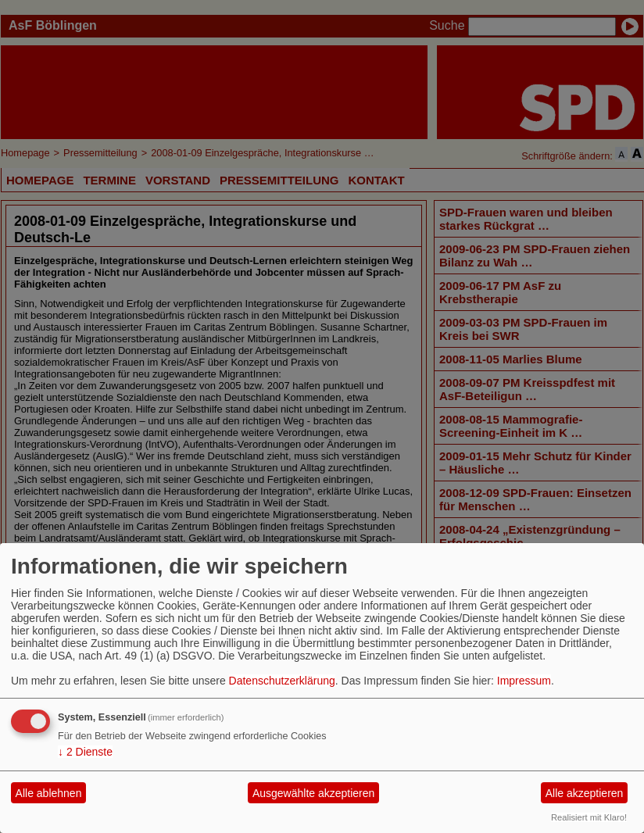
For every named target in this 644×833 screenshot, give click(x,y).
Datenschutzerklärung (282, 681)
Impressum (524, 681)
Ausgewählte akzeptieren (313, 793)
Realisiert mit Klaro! (589, 817)
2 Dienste (85, 752)
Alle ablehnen (49, 793)
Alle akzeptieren (585, 793)
